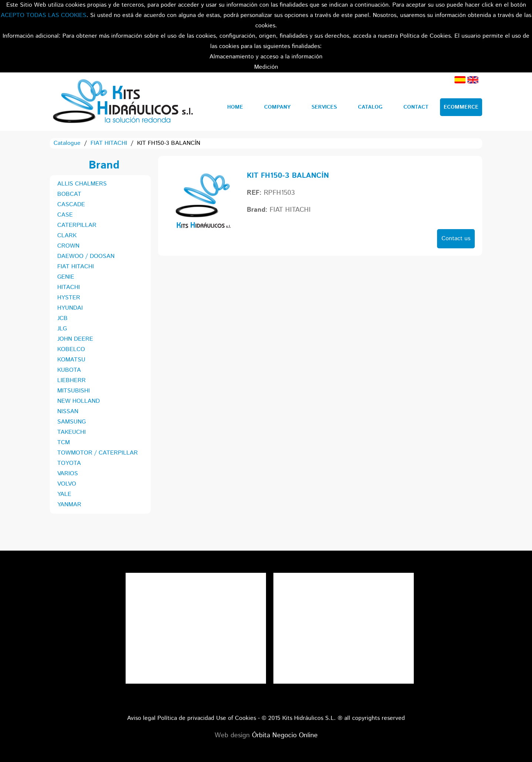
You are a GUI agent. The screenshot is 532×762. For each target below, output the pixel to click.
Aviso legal (141, 718)
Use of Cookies (236, 718)
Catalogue (67, 143)
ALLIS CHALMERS (82, 184)
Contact (416, 107)
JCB (62, 318)
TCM (64, 443)
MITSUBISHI (74, 391)
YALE (64, 494)
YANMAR (69, 505)
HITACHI (69, 287)
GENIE (66, 277)
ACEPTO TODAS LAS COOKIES (44, 15)
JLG (62, 329)
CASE (65, 215)
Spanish (460, 80)
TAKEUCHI (71, 432)
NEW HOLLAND (79, 401)
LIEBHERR (71, 380)
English (473, 80)
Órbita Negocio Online (285, 735)
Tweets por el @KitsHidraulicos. (344, 578)
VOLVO (67, 484)
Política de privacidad (186, 718)
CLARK (67, 236)
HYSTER (69, 298)
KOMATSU (71, 360)
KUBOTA (69, 370)
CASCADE (71, 205)
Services (324, 107)
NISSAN (68, 411)
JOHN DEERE (75, 339)
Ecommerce (461, 107)
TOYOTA (69, 463)
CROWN (68, 246)
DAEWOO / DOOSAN (86, 256)
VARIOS (68, 474)
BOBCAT (69, 194)
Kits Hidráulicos (122, 102)
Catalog (370, 107)
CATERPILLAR (77, 225)
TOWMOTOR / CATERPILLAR (98, 453)
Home (235, 107)
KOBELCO (71, 349)
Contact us (456, 239)
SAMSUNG (71, 422)
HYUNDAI (70, 308)
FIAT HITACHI (109, 143)
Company (277, 107)
